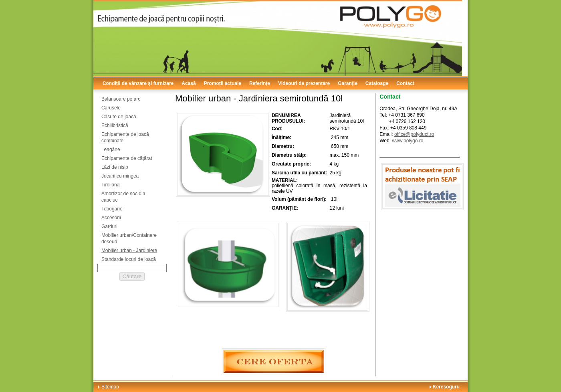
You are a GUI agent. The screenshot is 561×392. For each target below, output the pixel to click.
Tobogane (112, 209)
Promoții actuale (223, 83)
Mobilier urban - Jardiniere (129, 251)
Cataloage (377, 83)
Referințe (260, 83)
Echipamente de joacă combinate (125, 137)
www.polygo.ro (408, 141)
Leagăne (111, 150)
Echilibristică (115, 125)
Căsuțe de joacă (119, 117)
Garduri (109, 226)
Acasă (189, 83)
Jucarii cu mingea (120, 176)
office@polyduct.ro (414, 134)
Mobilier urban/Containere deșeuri (129, 238)
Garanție (348, 83)
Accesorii (111, 218)
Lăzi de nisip (115, 167)
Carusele (111, 108)
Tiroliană (111, 185)
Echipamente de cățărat (127, 158)
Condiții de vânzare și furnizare (138, 83)
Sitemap (110, 387)
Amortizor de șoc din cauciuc (123, 197)
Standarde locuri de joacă (129, 259)
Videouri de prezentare (304, 83)
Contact (405, 83)
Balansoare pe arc (121, 99)
